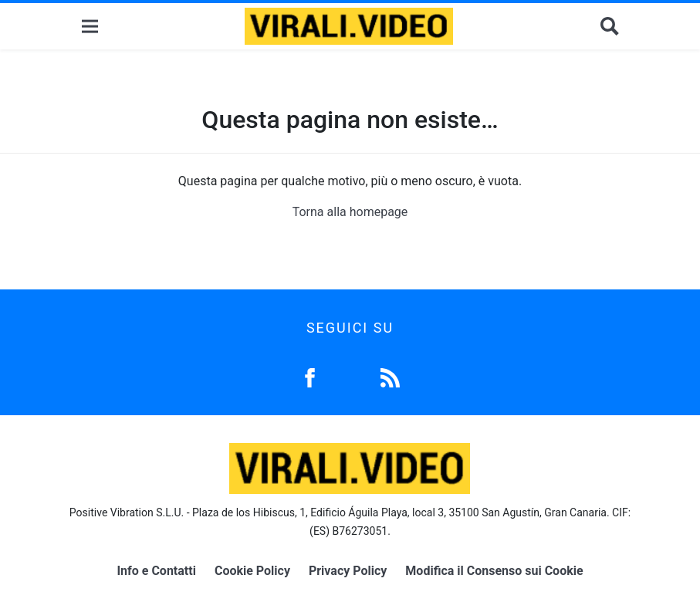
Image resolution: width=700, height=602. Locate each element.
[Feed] (390, 376)
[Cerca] (610, 27)
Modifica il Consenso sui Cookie (494, 571)
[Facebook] (310, 376)
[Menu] (90, 27)
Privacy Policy (348, 571)
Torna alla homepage (350, 212)
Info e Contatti (156, 571)
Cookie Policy (252, 571)
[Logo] (349, 26)
